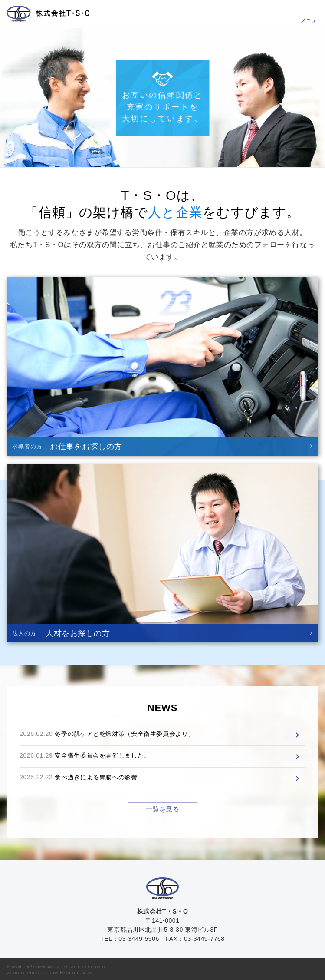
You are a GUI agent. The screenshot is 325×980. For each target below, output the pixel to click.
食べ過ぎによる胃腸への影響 (96, 777)
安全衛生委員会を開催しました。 (102, 755)
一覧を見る (163, 809)
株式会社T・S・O (48, 14)
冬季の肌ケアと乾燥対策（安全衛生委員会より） (125, 734)
